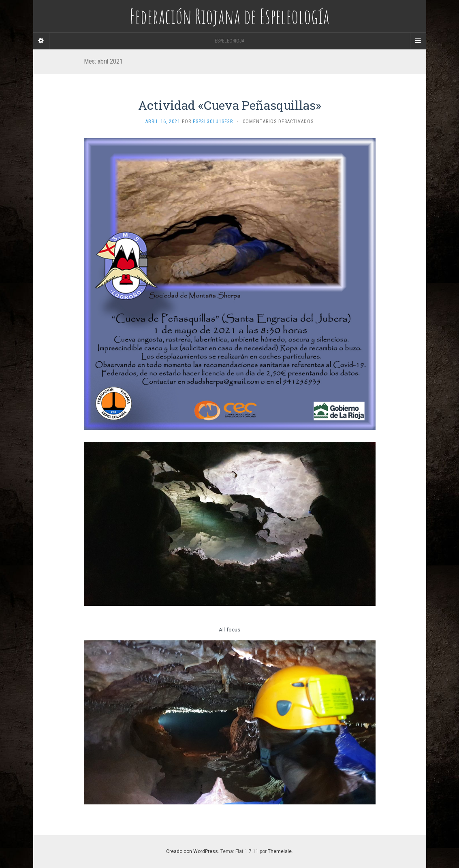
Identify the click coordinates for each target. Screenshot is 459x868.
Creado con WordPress (192, 851)
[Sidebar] (41, 41)
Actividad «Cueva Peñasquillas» (230, 105)
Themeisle (280, 851)
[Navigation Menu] (418, 41)
